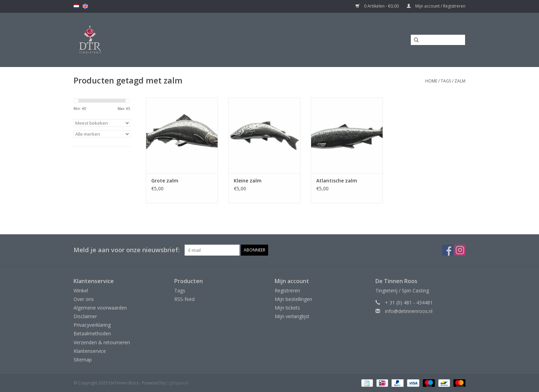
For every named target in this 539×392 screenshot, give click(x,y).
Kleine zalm (248, 181)
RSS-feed (184, 299)
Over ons (84, 299)
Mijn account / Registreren (436, 6)
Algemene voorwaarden (100, 308)
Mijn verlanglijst (292, 316)
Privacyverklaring (92, 325)
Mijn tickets (287, 308)
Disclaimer (85, 316)
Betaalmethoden (92, 333)
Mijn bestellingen (293, 299)
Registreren (287, 290)
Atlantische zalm (337, 181)
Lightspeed (177, 383)
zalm (460, 81)
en (85, 6)
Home (431, 81)
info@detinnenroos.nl (409, 311)
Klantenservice (90, 351)
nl (76, 6)
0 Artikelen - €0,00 (378, 6)
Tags (446, 81)
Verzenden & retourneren (102, 342)
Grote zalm (165, 181)
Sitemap (83, 360)
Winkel (81, 290)
